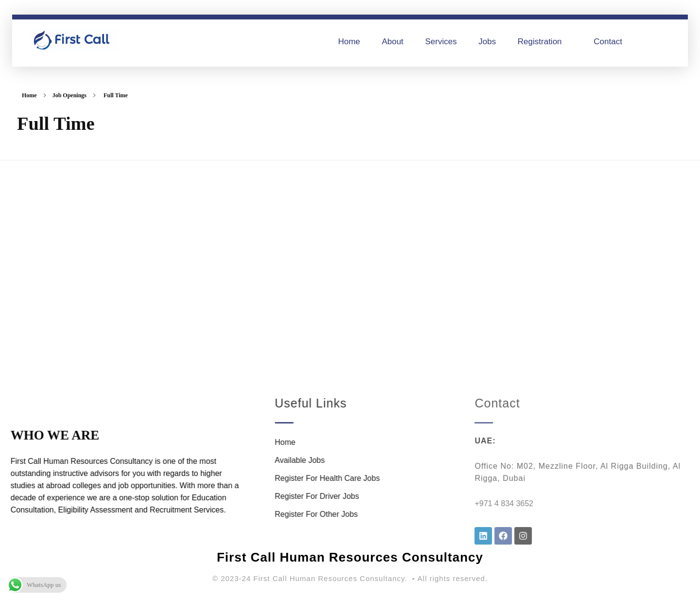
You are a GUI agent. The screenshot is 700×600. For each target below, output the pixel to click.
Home (29, 95)
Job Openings (70, 95)
